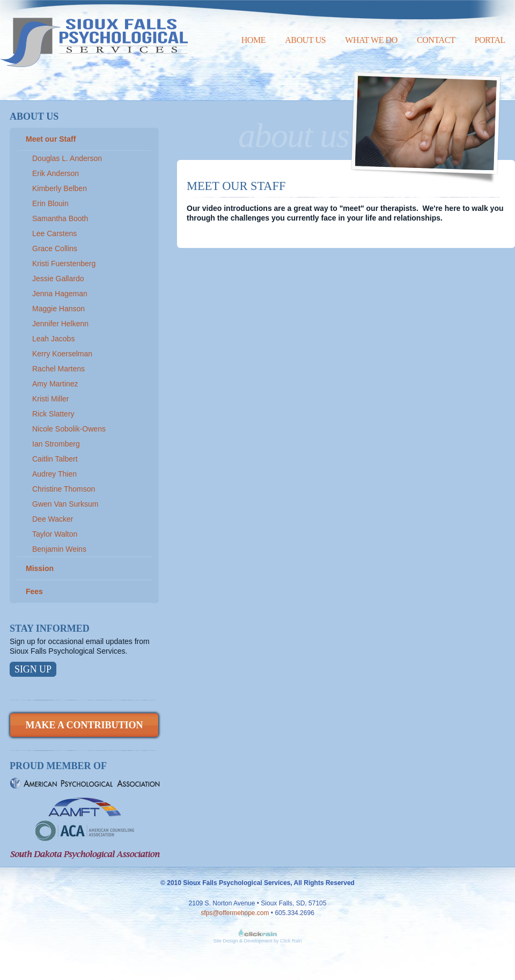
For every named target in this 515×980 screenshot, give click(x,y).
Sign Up (33, 669)
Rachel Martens (58, 369)
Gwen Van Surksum (65, 504)
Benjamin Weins (59, 549)
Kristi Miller (50, 399)
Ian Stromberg (56, 444)
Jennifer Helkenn (60, 324)
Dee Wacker (53, 519)
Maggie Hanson (58, 309)
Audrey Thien (54, 474)
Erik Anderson (56, 173)
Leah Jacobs (53, 339)
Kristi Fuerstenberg (64, 264)
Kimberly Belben (60, 188)
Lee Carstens (54, 233)
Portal (490, 40)
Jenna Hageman (60, 294)
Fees (34, 591)
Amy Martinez (55, 384)
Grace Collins (55, 248)
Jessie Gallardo (58, 279)
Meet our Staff (51, 139)
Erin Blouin (50, 203)
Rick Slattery (53, 414)
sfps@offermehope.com (235, 913)
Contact (436, 40)
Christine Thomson (64, 489)
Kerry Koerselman (62, 354)
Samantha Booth (60, 218)
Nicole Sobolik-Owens (69, 429)
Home (254, 40)
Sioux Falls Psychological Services (94, 34)
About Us (305, 40)
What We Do (371, 40)
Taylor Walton (55, 534)
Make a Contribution (84, 725)
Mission (40, 568)
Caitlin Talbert (55, 459)
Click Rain (291, 941)
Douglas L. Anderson (67, 158)
